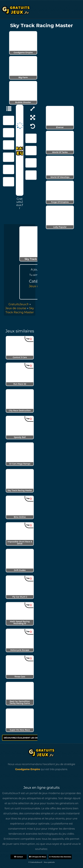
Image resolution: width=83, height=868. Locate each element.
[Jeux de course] (7, 108)
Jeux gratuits (49, 862)
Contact (19, 857)
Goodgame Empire (28, 769)
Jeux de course (16, 308)
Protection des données (60, 857)
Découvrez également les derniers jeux (29, 738)
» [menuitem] (20, 304)
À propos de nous (38, 857)
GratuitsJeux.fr (19, 304)
